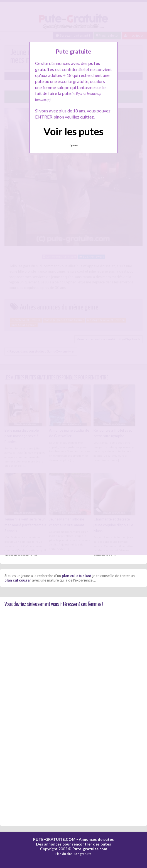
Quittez (74, 145)
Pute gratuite (82, 854)
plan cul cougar (18, 580)
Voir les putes (73, 131)
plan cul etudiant (77, 576)
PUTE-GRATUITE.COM (54, 839)
